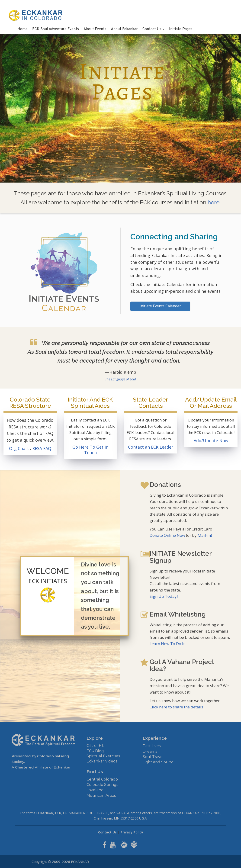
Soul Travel (153, 757)
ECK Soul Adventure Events (56, 29)
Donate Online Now (167, 535)
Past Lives (152, 746)
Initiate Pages (181, 29)
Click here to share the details (176, 707)
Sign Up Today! (164, 596)
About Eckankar (124, 29)
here (214, 202)
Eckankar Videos (102, 761)
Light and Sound (158, 762)
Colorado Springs (102, 785)
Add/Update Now (211, 440)
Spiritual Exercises (103, 756)
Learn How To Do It (167, 644)
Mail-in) (205, 535)
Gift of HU (96, 746)
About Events (95, 29)
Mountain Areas (101, 796)
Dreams (150, 751)
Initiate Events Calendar (160, 306)
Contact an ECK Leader (151, 447)
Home (22, 29)
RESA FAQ (42, 448)
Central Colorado (102, 779)
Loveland (95, 790)
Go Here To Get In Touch (90, 450)
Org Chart (20, 448)
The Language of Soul (120, 379)
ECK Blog (95, 751)
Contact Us (153, 29)
